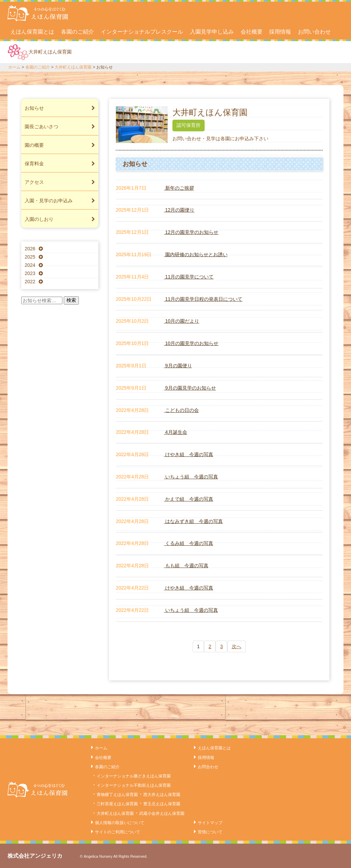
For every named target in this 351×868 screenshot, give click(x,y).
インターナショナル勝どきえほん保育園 (134, 776)
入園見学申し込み (212, 32)
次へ (237, 646)
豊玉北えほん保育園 (162, 804)
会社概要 (252, 32)
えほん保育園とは (32, 32)
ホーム (14, 67)
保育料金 (60, 164)
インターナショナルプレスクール (142, 32)
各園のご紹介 (77, 32)
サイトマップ (210, 823)
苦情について (210, 832)
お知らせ (60, 108)
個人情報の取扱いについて (120, 823)
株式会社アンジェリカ (35, 856)
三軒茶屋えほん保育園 (117, 804)
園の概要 (60, 145)
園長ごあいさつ (60, 127)
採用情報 (280, 32)
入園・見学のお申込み (60, 201)
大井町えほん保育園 (73, 67)
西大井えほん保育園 (162, 795)
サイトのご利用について (118, 832)
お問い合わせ (314, 32)
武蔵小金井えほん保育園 (162, 813)
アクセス (60, 182)
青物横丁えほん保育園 (117, 795)
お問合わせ (208, 767)
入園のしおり (60, 219)
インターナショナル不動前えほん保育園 (134, 785)
